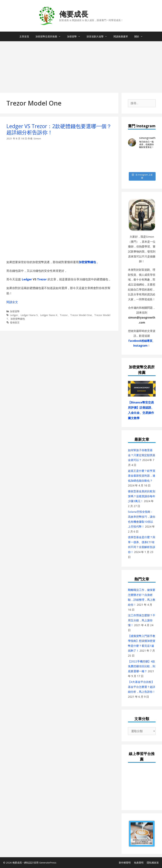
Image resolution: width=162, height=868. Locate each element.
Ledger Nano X (49, 315)
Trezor (64, 315)
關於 (140, 36)
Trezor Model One (81, 315)
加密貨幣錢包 (87, 262)
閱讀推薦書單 (121, 36)
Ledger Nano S (29, 315)
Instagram (140, 346)
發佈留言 (15, 322)
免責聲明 (139, 863)
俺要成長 (74, 14)
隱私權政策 (153, 863)
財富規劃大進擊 (99, 36)
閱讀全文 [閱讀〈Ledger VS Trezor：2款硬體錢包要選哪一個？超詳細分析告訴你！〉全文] (12, 302)
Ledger (27, 279)
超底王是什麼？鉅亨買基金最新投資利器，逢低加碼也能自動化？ (142, 476)
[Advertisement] (81, 65)
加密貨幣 (75, 36)
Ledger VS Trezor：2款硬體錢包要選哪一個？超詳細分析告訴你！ (59, 129)
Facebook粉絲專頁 (140, 341)
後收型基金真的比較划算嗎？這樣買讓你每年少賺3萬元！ (142, 496)
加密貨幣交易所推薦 (50, 36)
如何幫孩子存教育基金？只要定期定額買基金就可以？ (142, 455)
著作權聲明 (125, 863)
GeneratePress (48, 863)
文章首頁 (24, 36)
